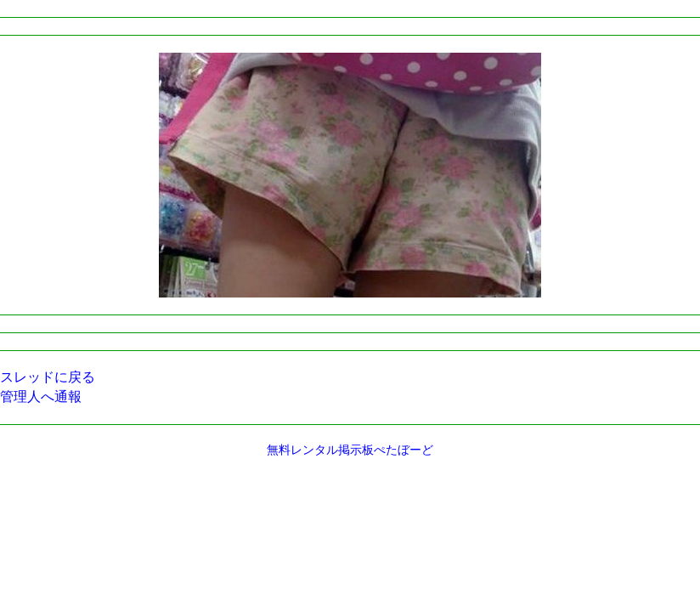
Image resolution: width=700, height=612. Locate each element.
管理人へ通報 (41, 397)
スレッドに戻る (48, 377)
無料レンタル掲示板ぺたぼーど (350, 450)
